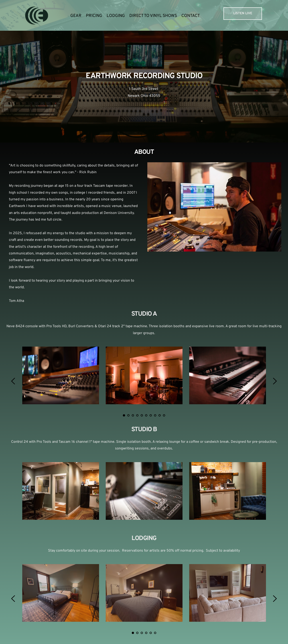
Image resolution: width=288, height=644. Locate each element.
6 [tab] (146, 415)
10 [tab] (164, 415)
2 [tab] (128, 415)
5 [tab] (142, 415)
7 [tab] (151, 415)
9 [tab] (160, 415)
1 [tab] (124, 415)
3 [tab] (133, 415)
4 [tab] (137, 415)
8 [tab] (155, 415)
